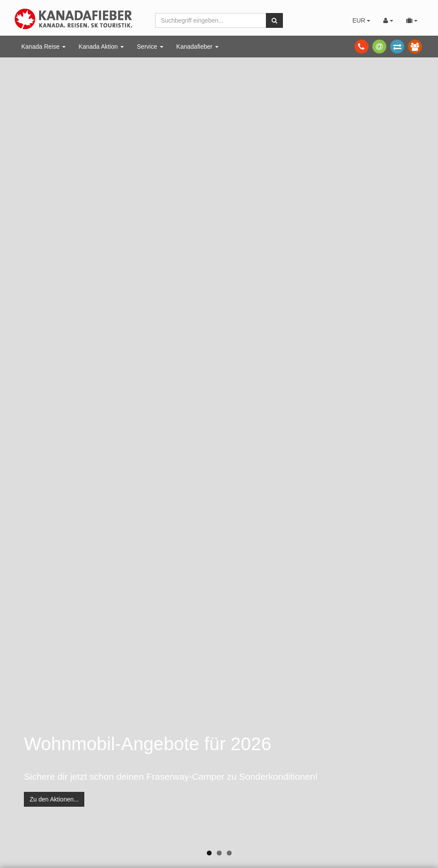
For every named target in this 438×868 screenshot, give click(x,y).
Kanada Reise (43, 47)
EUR (361, 20)
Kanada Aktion (101, 47)
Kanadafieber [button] (197, 47)
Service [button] (150, 47)
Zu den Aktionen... (54, 799)
